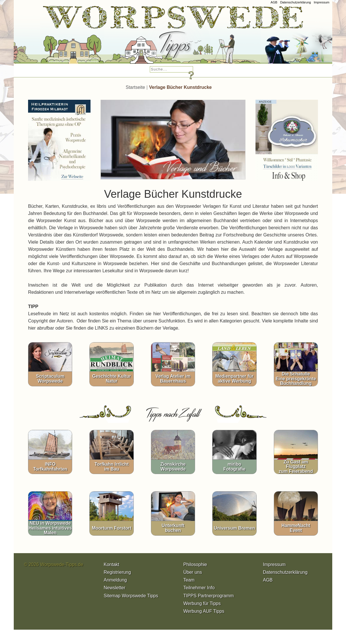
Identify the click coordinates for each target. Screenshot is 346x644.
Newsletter (115, 588)
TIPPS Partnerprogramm (209, 596)
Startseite (135, 87)
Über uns (193, 572)
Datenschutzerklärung (295, 2)
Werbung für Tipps (202, 603)
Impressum (322, 2)
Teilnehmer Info (199, 588)
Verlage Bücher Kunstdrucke (181, 87)
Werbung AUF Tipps (204, 611)
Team (189, 580)
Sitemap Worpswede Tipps (131, 596)
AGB (274, 2)
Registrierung (117, 572)
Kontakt (111, 564)
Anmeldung (115, 580)
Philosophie (195, 564)
